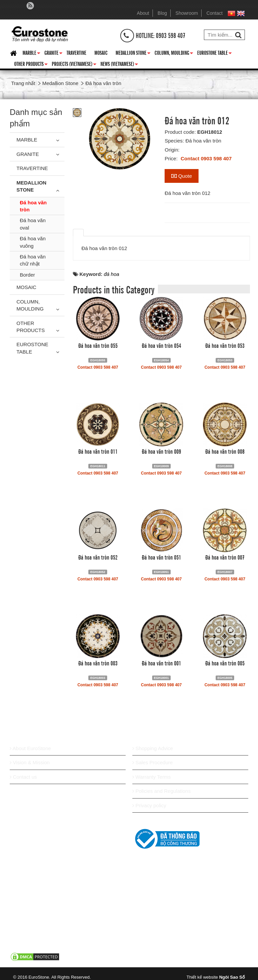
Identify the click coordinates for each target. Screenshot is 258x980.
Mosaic (101, 52)
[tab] (78, 233)
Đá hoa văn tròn (33, 206)
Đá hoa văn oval (33, 224)
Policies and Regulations (161, 791)
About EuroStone (30, 748)
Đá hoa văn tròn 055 (98, 345)
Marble (31, 54)
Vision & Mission (30, 762)
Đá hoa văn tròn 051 (161, 557)
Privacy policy (149, 805)
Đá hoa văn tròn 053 (225, 345)
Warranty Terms (152, 777)
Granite (53, 54)
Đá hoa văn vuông (33, 242)
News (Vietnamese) (119, 65)
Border (27, 275)
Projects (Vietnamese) (74, 65)
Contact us (23, 777)
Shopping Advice (153, 748)
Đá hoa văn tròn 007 (225, 557)
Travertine (76, 52)
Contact (214, 13)
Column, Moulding (174, 54)
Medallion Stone (133, 54)
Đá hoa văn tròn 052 (98, 557)
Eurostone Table (214, 54)
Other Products (31, 65)
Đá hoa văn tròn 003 (98, 663)
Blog (162, 13)
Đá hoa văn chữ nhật (33, 260)
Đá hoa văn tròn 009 (161, 451)
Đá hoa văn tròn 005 (225, 663)
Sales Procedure (153, 762)
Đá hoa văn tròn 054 (161, 345)
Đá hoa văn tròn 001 (161, 663)
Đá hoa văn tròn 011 (98, 451)
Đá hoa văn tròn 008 (225, 451)
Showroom (187, 13)
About (143, 13)
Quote (182, 176)
